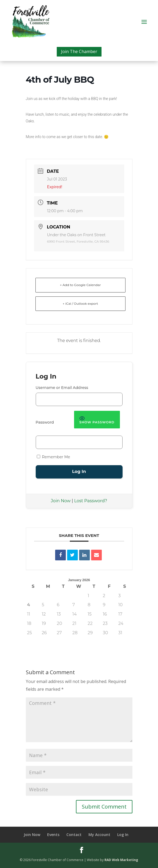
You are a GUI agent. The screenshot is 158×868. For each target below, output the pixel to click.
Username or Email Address (62, 388)
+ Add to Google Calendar (80, 285)
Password (45, 422)
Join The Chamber (79, 51)
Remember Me (53, 457)
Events (53, 835)
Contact (74, 835)
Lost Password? (91, 501)
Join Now (61, 501)
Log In (123, 835)
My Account (99, 835)
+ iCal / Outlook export (80, 304)
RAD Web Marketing (121, 860)
